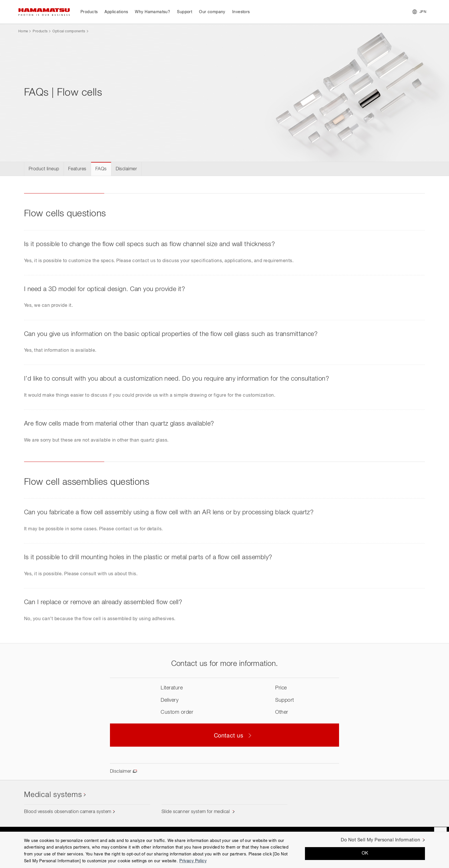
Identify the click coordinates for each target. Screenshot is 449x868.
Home (23, 31)
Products (40, 31)
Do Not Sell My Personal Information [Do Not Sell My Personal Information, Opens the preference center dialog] (380, 840)
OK (365, 853)
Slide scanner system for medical (196, 812)
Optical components (69, 31)
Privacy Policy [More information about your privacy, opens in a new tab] (193, 861)
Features (77, 169)
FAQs (101, 169)
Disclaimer (126, 169)
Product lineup (44, 169)
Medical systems (53, 795)
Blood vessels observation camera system (68, 812)
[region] (224, 850)
